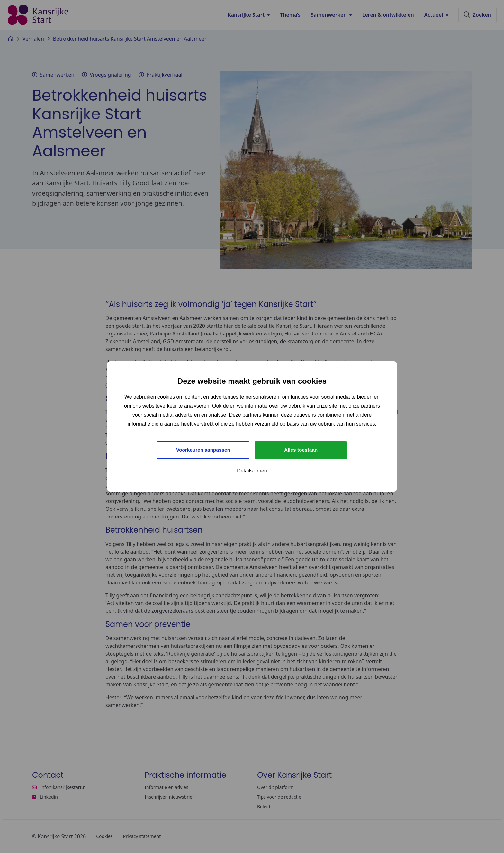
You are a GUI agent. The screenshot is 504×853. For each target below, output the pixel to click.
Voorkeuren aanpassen (203, 450)
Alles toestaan (301, 450)
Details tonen (252, 471)
